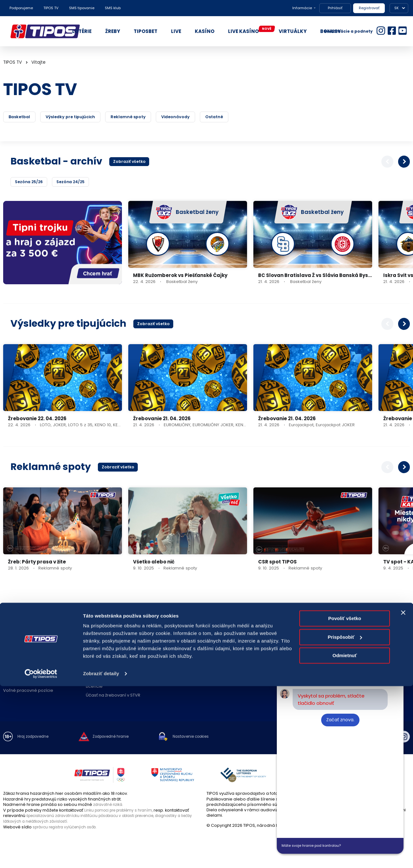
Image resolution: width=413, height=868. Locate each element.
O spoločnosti (17, 644)
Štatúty (93, 679)
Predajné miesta (186, 644)
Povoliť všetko (345, 800)
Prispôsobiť (345, 819)
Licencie (94, 688)
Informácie (302, 8)
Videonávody (207, 117)
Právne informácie (22, 661)
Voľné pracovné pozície (28, 692)
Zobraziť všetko (131, 162)
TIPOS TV (51, 8)
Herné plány (98, 670)
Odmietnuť (345, 837)
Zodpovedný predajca (192, 661)
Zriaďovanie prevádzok (192, 653)
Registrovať (369, 8)
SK (397, 8)
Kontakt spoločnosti (271, 644)
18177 (351, 645)
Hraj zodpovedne (35, 738)
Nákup (10, 653)
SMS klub (113, 8)
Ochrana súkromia (22, 670)
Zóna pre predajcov (189, 670)
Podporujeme (21, 8)
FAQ (90, 644)
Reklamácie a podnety (349, 31)
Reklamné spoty (152, 117)
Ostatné (253, 117)
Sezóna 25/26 (30, 183)
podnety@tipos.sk (372, 658)
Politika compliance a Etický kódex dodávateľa (38, 681)
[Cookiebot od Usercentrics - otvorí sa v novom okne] (41, 856)
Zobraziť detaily (101, 855)
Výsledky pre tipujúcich (83, 117)
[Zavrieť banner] (403, 794)
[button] (404, 163)
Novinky (94, 661)
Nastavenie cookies (203, 738)
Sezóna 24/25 (74, 183)
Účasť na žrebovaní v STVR (113, 696)
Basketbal (23, 117)
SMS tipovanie (82, 8)
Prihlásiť (335, 8)
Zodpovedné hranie (106, 653)
